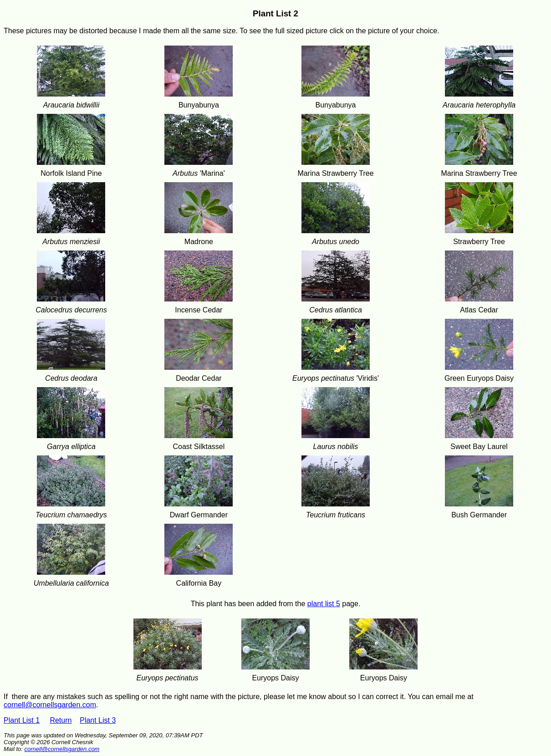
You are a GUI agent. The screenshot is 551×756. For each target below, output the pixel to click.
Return (61, 720)
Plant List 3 (98, 720)
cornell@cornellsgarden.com (50, 705)
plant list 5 (324, 604)
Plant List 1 (22, 720)
